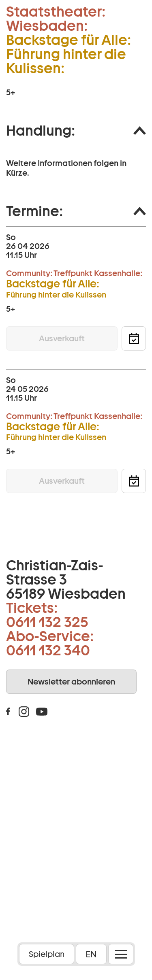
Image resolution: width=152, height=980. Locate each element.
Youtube (42, 712)
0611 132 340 (48, 650)
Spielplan (47, 954)
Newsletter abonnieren (71, 682)
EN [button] (91, 954)
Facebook (8, 712)
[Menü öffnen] (121, 954)
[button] (76, 131)
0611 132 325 (47, 622)
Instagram (24, 712)
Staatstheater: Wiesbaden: (56, 19)
